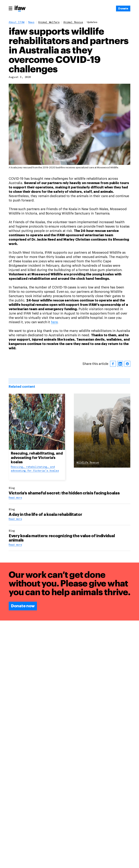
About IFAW (17, 22)
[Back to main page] (20, 9)
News (31, 22)
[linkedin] (120, 364)
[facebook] (113, 364)
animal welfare (49, 22)
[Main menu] (10, 8)
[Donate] (123, 9)
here (54, 322)
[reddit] (127, 364)
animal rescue (73, 22)
